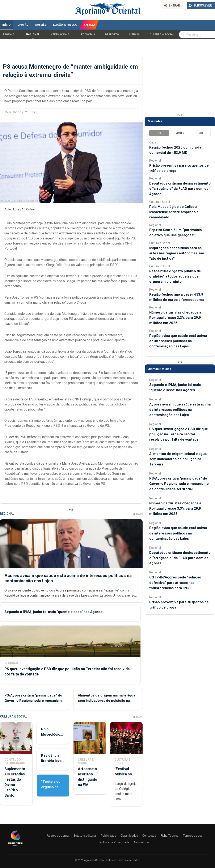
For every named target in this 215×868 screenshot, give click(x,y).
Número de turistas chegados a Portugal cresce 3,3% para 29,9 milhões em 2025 (175, 318)
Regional (9, 35)
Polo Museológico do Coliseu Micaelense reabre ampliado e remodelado (174, 212)
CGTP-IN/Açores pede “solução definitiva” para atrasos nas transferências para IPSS (175, 582)
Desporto (112, 35)
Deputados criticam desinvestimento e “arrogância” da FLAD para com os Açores (180, 189)
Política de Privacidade (114, 842)
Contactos (149, 836)
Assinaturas (142, 842)
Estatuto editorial (85, 836)
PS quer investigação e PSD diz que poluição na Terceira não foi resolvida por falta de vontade (179, 434)
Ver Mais (138, 514)
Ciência (134, 35)
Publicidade (108, 836)
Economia (88, 35)
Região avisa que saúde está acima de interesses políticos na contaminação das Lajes (178, 341)
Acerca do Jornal (58, 836)
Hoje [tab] (159, 133)
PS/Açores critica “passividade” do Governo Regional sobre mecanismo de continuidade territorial (34, 701)
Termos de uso (193, 836)
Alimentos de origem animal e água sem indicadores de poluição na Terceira (107, 701)
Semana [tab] (180, 133)
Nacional (33, 35)
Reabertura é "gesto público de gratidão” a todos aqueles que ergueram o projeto (175, 276)
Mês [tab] (201, 133)
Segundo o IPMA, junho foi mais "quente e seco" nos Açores (53, 612)
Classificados (129, 836)
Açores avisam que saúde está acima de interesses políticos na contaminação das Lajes (180, 409)
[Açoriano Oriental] (15, 846)
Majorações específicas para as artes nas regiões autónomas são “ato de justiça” (177, 253)
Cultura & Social (162, 35)
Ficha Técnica (170, 836)
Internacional (60, 35)
